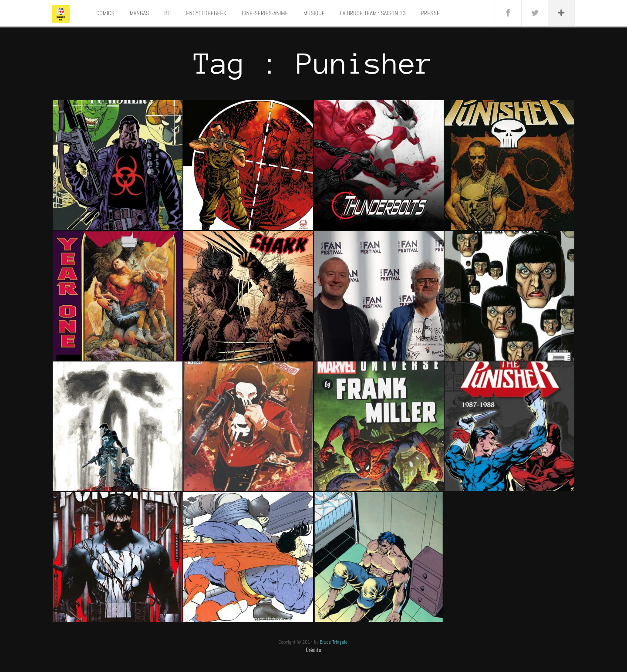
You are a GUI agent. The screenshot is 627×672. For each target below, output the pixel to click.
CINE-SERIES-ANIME (265, 13)
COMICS (105, 13)
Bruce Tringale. (334, 642)
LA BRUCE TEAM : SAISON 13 (373, 13)
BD (167, 13)
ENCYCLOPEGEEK (206, 13)
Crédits (313, 650)
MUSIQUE (314, 13)
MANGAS (140, 13)
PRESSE (430, 13)
